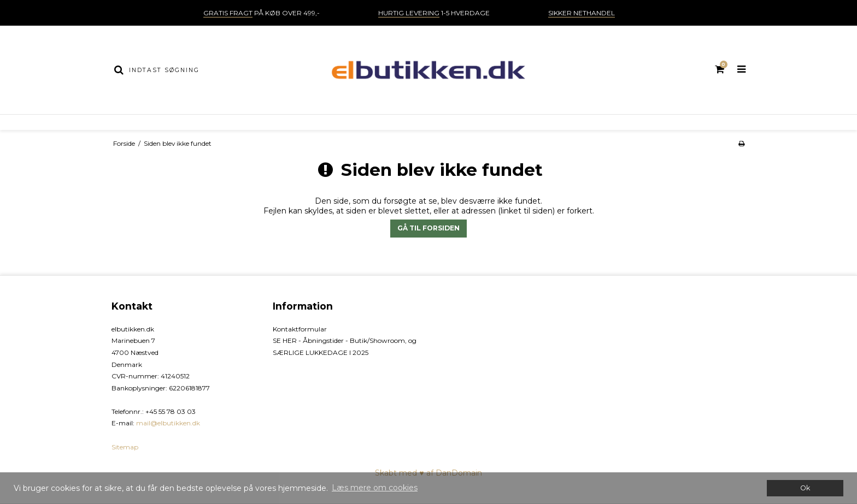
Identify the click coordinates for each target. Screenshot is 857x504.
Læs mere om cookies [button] (375, 488)
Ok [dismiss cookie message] (805, 488)
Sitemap (125, 447)
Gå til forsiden (428, 228)
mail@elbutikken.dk (168, 423)
